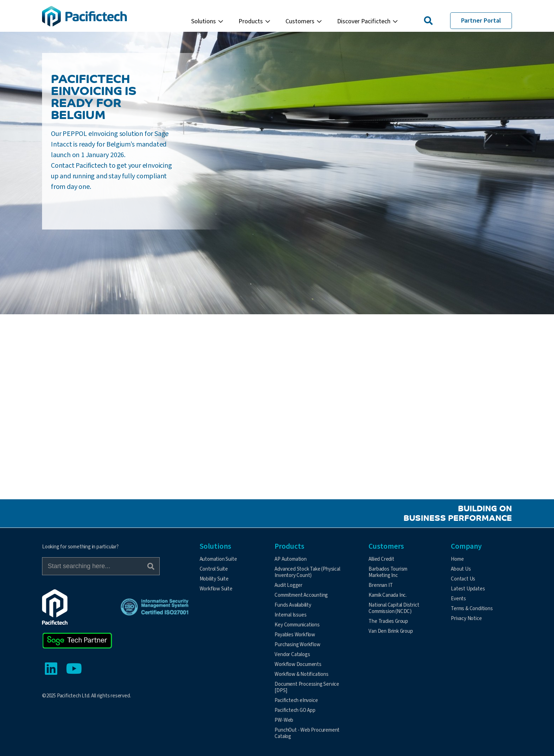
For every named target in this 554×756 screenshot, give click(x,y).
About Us (461, 569)
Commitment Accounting (301, 595)
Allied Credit (381, 559)
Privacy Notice (466, 618)
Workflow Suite (216, 589)
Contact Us (463, 579)
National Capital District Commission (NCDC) (394, 608)
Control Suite (214, 569)
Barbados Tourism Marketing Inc (388, 572)
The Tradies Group (388, 621)
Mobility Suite (214, 579)
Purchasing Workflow (297, 645)
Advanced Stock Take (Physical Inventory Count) (307, 572)
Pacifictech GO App (295, 710)
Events (458, 599)
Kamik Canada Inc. (388, 595)
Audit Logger (288, 585)
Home (457, 559)
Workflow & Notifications (301, 674)
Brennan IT (381, 585)
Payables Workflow (295, 635)
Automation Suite (218, 559)
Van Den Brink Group (391, 631)
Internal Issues (290, 615)
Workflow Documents (298, 664)
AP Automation (290, 559)
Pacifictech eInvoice (296, 700)
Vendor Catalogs (292, 654)
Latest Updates (468, 589)
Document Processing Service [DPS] (307, 687)
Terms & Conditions (472, 609)
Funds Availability (293, 605)
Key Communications (297, 625)
